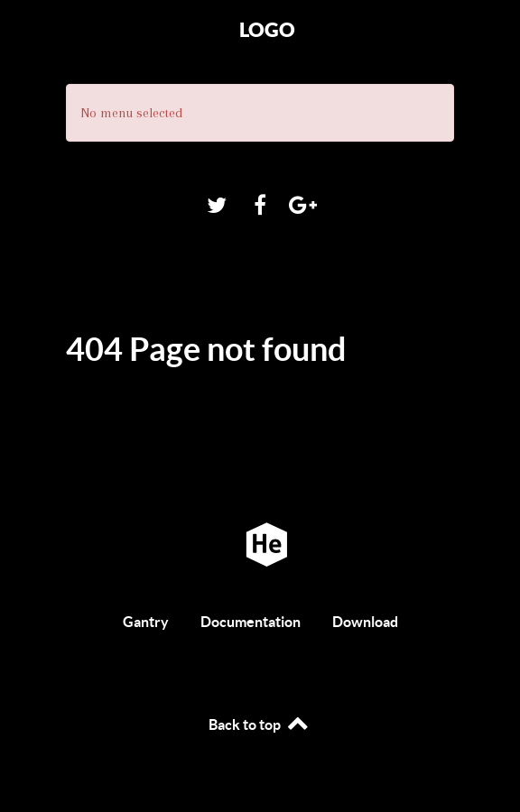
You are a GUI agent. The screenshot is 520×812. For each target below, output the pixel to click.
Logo (267, 29)
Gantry (146, 622)
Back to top (260, 724)
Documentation (251, 622)
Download (365, 622)
